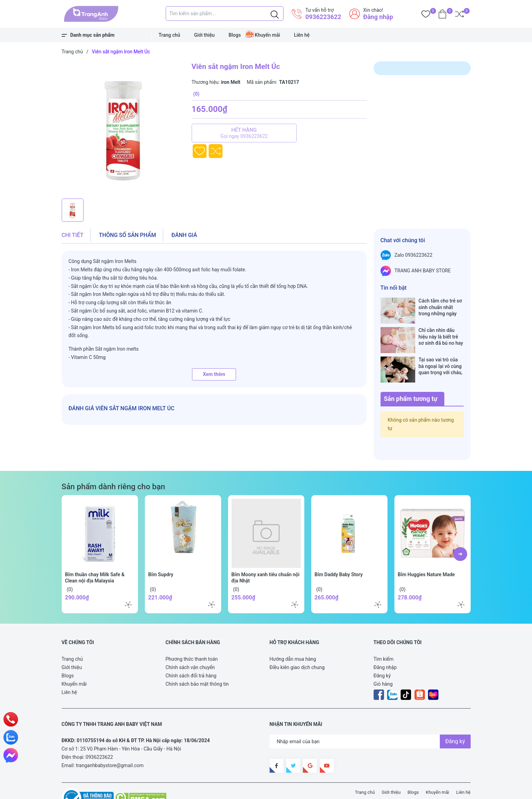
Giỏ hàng (383, 662)
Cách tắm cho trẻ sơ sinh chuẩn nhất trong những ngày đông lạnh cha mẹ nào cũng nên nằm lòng (440, 307)
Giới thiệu (204, 35)
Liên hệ (302, 35)
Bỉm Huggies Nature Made (426, 553)
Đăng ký (382, 654)
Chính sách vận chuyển (190, 646)
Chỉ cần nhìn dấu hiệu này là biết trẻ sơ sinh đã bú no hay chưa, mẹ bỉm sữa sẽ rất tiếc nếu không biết (441, 329)
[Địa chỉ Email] (370, 720)
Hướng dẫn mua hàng (293, 637)
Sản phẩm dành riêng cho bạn (114, 465)
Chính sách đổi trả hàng (191, 654)
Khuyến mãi (267, 35)
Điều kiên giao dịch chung (297, 646)
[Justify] (275, 14)
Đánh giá (184, 235)
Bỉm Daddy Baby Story (339, 553)
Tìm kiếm (384, 637)
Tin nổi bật (394, 288)
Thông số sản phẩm (127, 235)
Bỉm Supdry (161, 553)
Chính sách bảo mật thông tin (197, 662)
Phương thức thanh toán (192, 637)
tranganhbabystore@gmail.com (110, 744)
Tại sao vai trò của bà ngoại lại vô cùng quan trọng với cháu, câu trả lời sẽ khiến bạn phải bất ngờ (441, 352)
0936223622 (323, 17)
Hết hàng (244, 133)
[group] (123, 128)
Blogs (235, 35)
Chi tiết (73, 235)
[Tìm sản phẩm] (225, 14)
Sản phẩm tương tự (411, 377)
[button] (460, 532)
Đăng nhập (378, 17)
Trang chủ (169, 35)
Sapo (190, 789)
